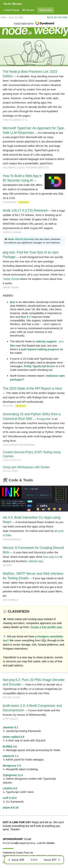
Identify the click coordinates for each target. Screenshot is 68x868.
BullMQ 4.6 (10, 746)
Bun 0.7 (26, 317)
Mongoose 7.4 (12, 765)
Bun (13, 302)
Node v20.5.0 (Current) (21, 239)
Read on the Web (57, 17)
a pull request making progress (39, 349)
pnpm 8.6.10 (11, 807)
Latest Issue (11, 10)
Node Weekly (13, 4)
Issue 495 (16, 860)
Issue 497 (52, 860)
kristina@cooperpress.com (22, 843)
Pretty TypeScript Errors (40, 366)
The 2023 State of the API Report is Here (32, 388)
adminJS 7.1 (11, 756)
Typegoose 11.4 (13, 775)
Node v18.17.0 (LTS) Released (25, 210)
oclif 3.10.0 (10, 798)
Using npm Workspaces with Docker (26, 467)
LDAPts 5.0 (10, 788)
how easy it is (51, 557)
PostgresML (44, 419)
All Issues (28, 10)
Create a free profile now (46, 627)
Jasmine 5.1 (10, 727)
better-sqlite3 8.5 (14, 737)
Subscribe (46, 10)
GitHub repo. (36, 561)
